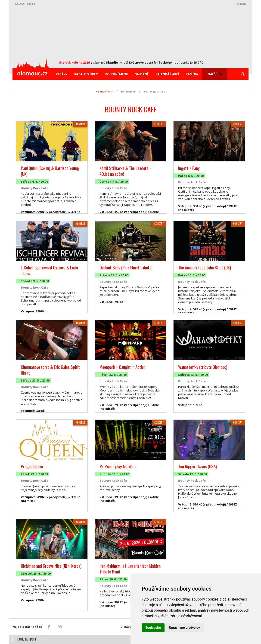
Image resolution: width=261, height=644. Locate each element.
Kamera (192, 74)
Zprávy (62, 74)
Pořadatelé (128, 91)
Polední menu (117, 74)
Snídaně (142, 74)
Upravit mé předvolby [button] (185, 628)
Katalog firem (86, 74)
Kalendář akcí (167, 74)
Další (215, 74)
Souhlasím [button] (153, 628)
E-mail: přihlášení (27, 639)
